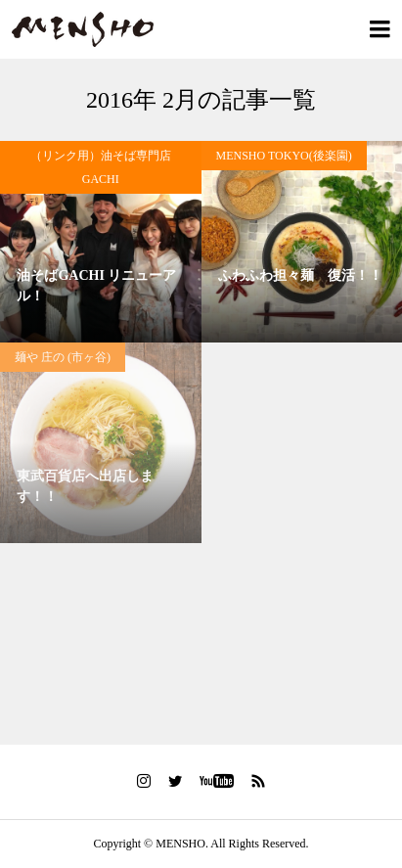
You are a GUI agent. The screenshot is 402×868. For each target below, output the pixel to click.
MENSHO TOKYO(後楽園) (284, 156)
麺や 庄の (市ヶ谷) (63, 357)
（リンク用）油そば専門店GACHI (101, 167)
